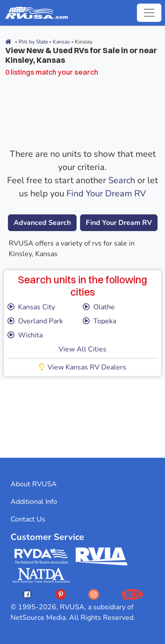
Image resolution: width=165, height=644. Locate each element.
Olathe (99, 307)
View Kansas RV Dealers (83, 367)
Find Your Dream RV (106, 194)
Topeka (99, 321)
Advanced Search (42, 223)
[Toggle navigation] (149, 13)
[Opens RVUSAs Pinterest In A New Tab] (61, 594)
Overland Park (35, 321)
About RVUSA (34, 484)
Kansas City (31, 307)
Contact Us (28, 519)
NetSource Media (38, 618)
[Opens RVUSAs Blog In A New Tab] (132, 594)
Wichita (25, 335)
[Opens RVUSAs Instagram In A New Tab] (94, 594)
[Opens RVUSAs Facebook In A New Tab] (27, 594)
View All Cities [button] (82, 349)
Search (122, 180)
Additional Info (34, 502)
